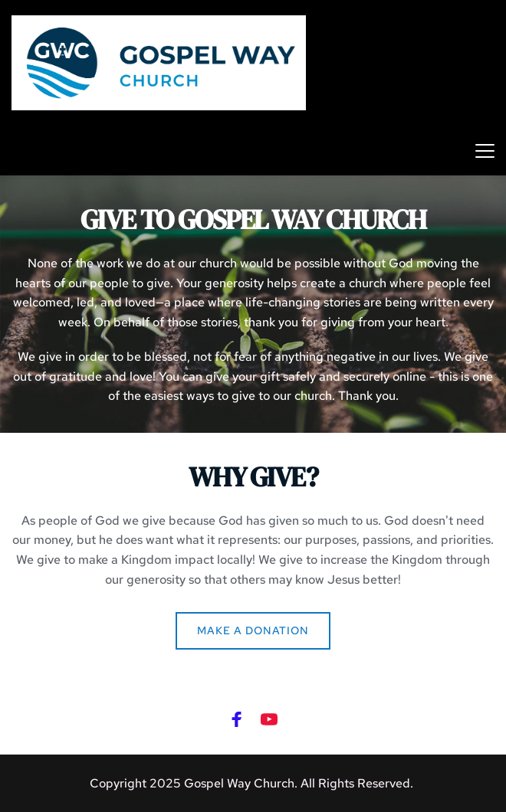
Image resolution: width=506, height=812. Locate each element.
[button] (485, 151)
